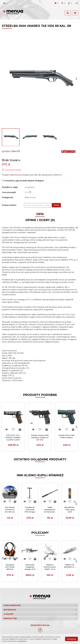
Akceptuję (71, 639)
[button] (76, 3)
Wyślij (56, 205)
